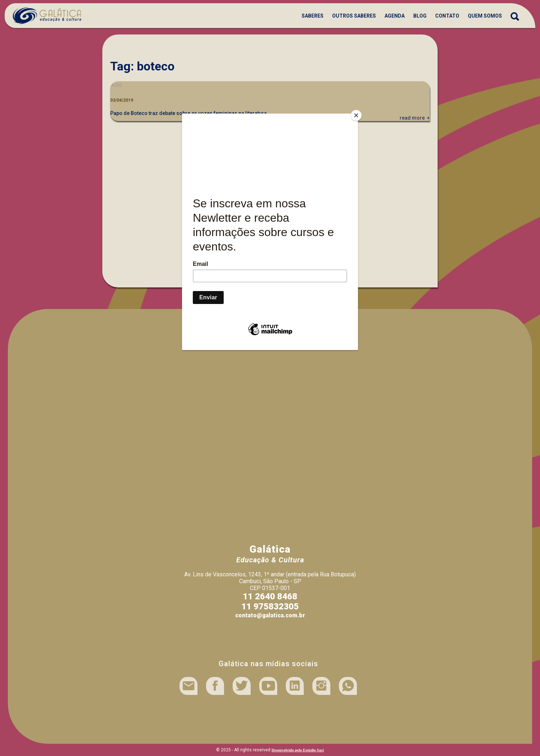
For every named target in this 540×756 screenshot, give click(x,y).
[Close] (356, 115)
